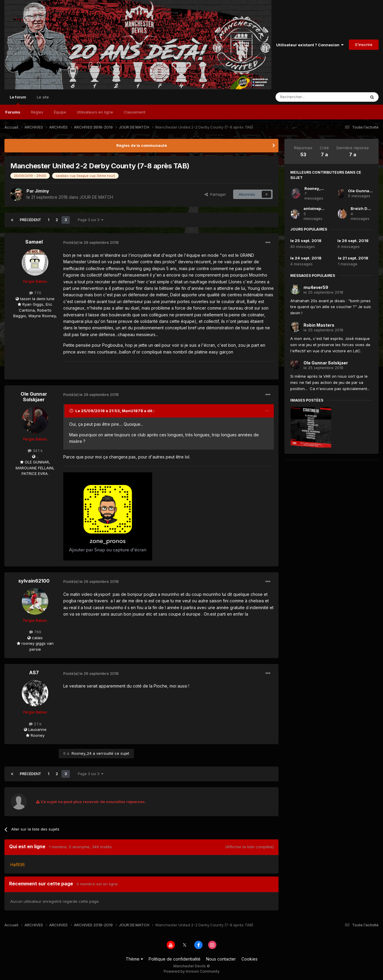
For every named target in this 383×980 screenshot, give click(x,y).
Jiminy (42, 191)
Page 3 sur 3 (91, 220)
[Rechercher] (308, 97)
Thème (134, 959)
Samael (34, 242)
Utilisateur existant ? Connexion (310, 45)
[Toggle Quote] (72, 411)
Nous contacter (221, 959)
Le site (43, 97)
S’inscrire (364, 45)
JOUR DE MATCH (96, 197)
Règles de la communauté (142, 145)
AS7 (34, 672)
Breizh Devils (364, 208)
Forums (13, 112)
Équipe (60, 112)
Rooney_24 (82, 753)
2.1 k (35, 724)
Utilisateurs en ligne (95, 112)
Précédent (30, 220)
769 (35, 632)
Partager (215, 194)
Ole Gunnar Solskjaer (34, 397)
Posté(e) (91, 242)
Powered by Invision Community (192, 971)
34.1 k (35, 450)
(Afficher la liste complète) (249, 847)
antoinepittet (316, 208)
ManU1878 (132, 411)
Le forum (18, 100)
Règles (37, 112)
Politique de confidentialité (175, 959)
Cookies (249, 959)
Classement (135, 112)
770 (35, 293)
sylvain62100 (34, 581)
